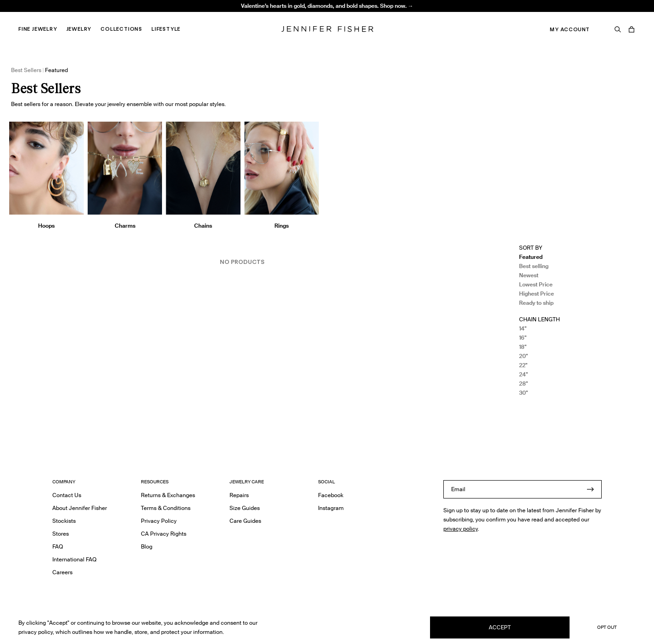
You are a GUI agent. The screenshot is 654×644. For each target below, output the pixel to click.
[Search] (618, 29)
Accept (500, 627)
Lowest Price (536, 284)
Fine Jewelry (38, 29)
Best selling (534, 266)
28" (523, 384)
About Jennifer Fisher (80, 508)
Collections (121, 29)
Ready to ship (536, 303)
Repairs (239, 495)
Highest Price (537, 294)
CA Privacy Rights (164, 534)
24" (523, 374)
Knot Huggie (179, 16)
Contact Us (67, 495)
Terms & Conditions (166, 508)
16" (523, 338)
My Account (570, 29)
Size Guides (245, 508)
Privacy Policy (159, 521)
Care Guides (245, 521)
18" (523, 347)
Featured (531, 257)
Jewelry (79, 29)
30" (523, 393)
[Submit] (590, 489)
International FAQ (74, 559)
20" (523, 356)
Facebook (331, 495)
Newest (529, 275)
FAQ (58, 546)
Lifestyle (166, 29)
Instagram (331, 508)
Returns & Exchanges (168, 495)
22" (523, 365)
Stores (61, 534)
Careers (62, 572)
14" (523, 328)
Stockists (64, 521)
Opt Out (607, 627)
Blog (147, 546)
